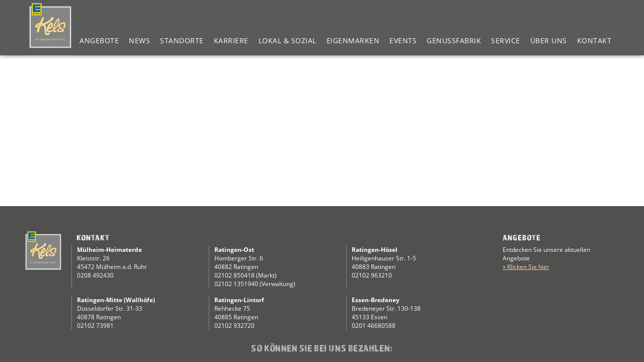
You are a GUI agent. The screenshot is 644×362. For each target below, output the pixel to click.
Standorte (182, 40)
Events (403, 40)
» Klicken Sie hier (526, 267)
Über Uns (549, 40)
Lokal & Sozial (288, 40)
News (139, 40)
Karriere (231, 40)
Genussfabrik (454, 40)
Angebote (99, 40)
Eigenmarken (353, 40)
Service (506, 40)
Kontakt (594, 40)
